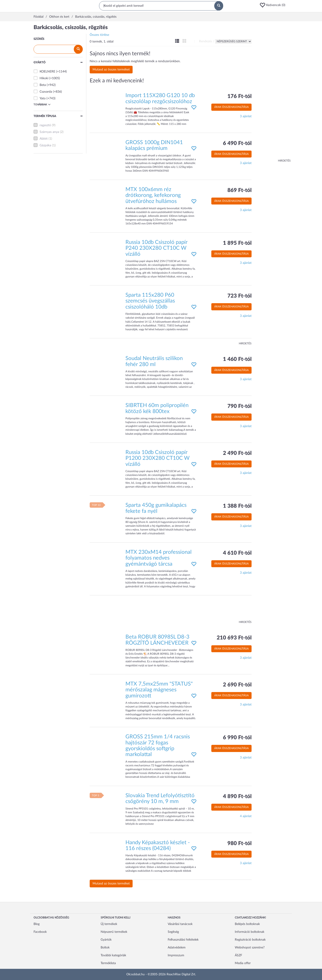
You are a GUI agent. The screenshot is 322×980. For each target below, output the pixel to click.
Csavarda (46, 92)
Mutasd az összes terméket (111, 70)
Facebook (40, 932)
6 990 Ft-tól (237, 738)
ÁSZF (238, 955)
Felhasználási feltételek (183, 940)
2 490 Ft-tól (237, 453)
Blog (37, 924)
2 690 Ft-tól (237, 685)
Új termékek (109, 924)
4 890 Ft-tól (237, 797)
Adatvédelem (177, 948)
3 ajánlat (246, 116)
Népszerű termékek (114, 932)
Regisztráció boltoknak (250, 940)
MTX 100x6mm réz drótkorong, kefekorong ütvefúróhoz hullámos (153, 195)
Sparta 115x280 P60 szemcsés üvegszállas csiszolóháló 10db (150, 301)
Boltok (105, 948)
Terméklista (108, 963)
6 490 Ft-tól (237, 143)
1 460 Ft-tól (237, 359)
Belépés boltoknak (247, 924)
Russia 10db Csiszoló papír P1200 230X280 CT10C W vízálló (158, 458)
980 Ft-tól (239, 844)
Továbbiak (42, 104)
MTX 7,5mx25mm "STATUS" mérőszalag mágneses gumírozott (159, 690)
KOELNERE (47, 72)
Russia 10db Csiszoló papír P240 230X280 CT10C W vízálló (156, 248)
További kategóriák (113, 955)
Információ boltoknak (250, 932)
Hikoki (44, 78)
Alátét (44, 139)
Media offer (243, 963)
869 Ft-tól (239, 190)
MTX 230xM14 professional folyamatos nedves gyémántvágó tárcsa (159, 558)
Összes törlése (99, 35)
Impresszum (176, 955)
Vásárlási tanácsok (180, 924)
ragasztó (45, 125)
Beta (43, 85)
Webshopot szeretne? (250, 948)
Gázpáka (45, 145)
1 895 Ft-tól (237, 243)
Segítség (173, 932)
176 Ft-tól (239, 96)
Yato (43, 98)
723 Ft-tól (239, 296)
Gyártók (106, 940)
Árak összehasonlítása (231, 107)
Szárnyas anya (49, 132)
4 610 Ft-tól (237, 553)
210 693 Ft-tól (234, 638)
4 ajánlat (246, 816)
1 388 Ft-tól (237, 506)
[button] (274, 5)
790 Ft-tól (239, 406)
